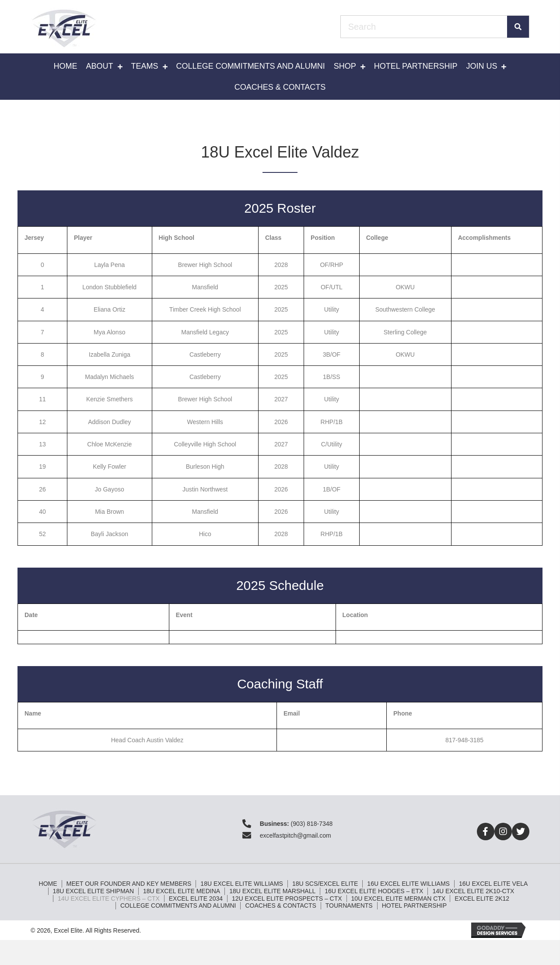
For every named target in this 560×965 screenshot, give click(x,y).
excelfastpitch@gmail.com (296, 835)
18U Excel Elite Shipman (93, 891)
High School (177, 238)
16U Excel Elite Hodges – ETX (374, 891)
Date (31, 615)
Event (184, 615)
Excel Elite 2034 (196, 898)
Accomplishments (485, 238)
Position (323, 238)
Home (48, 884)
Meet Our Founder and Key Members (129, 884)
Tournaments (349, 905)
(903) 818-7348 (312, 824)
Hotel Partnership (414, 905)
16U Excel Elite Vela (493, 884)
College (377, 238)
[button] (486, 832)
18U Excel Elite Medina (182, 891)
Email (292, 713)
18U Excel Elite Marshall (272, 891)
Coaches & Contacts (280, 905)
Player (83, 238)
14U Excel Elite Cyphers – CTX (109, 898)
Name (33, 713)
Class (273, 238)
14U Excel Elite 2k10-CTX (473, 891)
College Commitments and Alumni (178, 905)
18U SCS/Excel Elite (325, 884)
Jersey (34, 238)
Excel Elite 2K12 (482, 898)
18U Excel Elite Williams (242, 884)
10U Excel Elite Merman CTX (399, 898)
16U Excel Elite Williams (408, 884)
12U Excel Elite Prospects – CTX (287, 898)
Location (355, 615)
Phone (403, 713)
